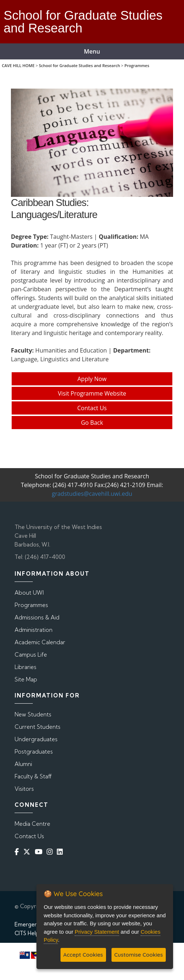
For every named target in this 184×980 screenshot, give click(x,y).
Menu (92, 51)
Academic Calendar (40, 642)
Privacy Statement (97, 932)
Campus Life (31, 655)
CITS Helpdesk (33, 933)
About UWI (29, 593)
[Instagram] (51, 851)
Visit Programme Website (92, 393)
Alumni (23, 764)
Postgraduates (34, 752)
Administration (34, 630)
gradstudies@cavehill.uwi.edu (92, 494)
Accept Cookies (83, 955)
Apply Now (92, 379)
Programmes (137, 65)
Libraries (26, 667)
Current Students (38, 727)
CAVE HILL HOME (18, 65)
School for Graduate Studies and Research (80, 65)
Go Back (92, 423)
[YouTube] (40, 851)
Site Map (26, 679)
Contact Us (92, 408)
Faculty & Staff (33, 776)
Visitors (24, 789)
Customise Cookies (139, 955)
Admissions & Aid (37, 617)
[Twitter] (28, 851)
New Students (33, 714)
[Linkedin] (61, 851)
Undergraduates (36, 739)
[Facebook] (18, 851)
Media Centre (32, 824)
